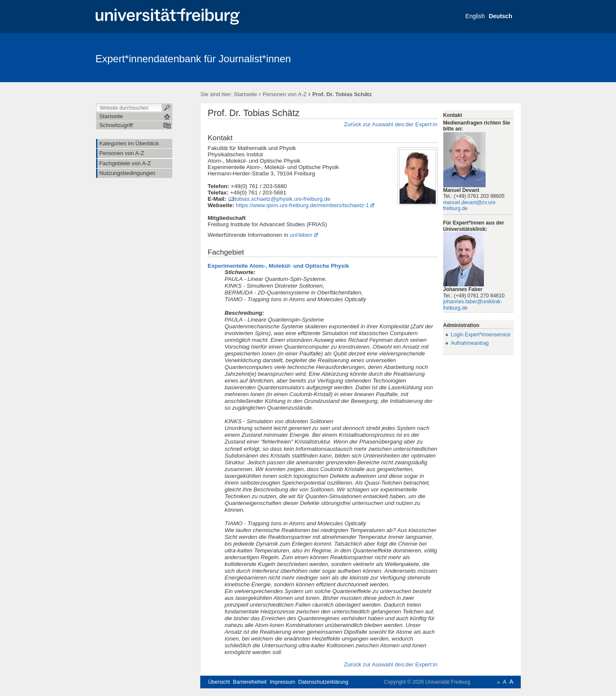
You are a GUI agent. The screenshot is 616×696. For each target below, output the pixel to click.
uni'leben (301, 235)
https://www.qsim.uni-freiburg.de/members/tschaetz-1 (302, 205)
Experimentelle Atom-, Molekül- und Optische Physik (279, 266)
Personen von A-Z (285, 94)
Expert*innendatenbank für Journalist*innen (193, 59)
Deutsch (500, 16)
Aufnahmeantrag (470, 343)
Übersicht (219, 682)
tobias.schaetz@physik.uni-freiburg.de (282, 199)
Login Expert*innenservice (481, 335)
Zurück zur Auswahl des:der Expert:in (391, 124)
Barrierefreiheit (250, 682)
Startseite (245, 94)
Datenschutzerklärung (323, 682)
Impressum (282, 682)
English (475, 16)
